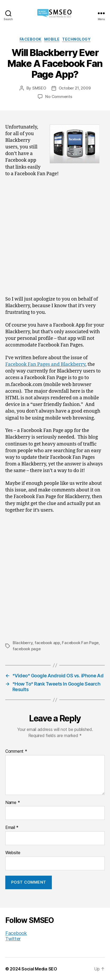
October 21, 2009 (75, 88)
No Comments (59, 97)
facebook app (47, 643)
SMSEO (39, 88)
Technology (76, 39)
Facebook (31, 39)
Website (13, 853)
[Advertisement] (55, 238)
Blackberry (23, 643)
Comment (16, 751)
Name (13, 803)
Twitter (13, 939)
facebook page (27, 649)
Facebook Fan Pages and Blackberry (45, 364)
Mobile (52, 39)
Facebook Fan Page (80, 643)
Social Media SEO (39, 969)
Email (12, 828)
